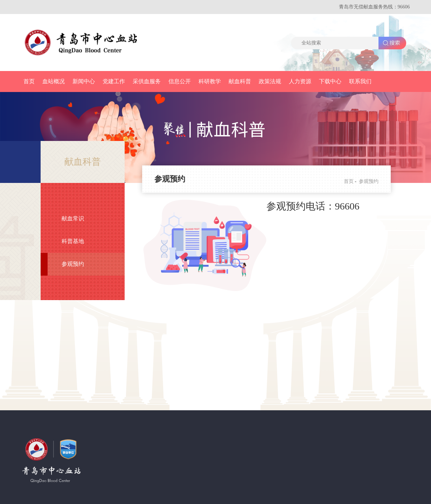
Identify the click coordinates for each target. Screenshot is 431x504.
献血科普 (240, 81)
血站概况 (54, 81)
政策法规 (270, 81)
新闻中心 (84, 81)
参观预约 (73, 264)
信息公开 (180, 81)
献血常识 (73, 218)
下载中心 (330, 81)
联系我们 (360, 81)
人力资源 (300, 81)
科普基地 (73, 241)
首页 (29, 81)
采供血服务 (147, 81)
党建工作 (114, 81)
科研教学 (210, 81)
